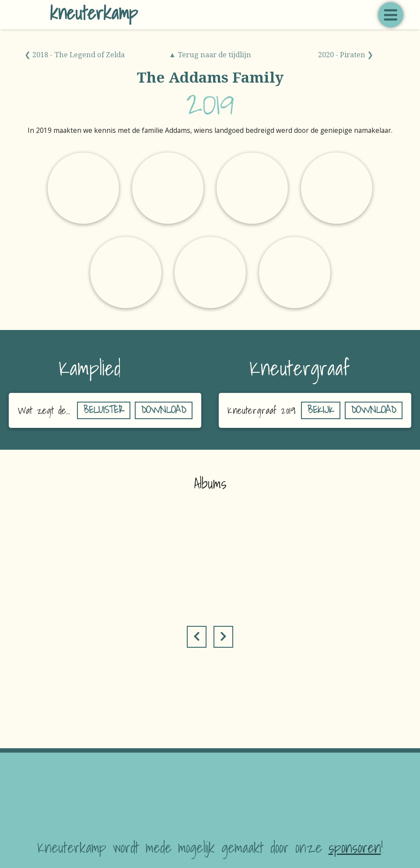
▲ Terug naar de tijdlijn (210, 54)
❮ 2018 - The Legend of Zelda (75, 54)
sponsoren (355, 847)
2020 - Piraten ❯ (346, 54)
